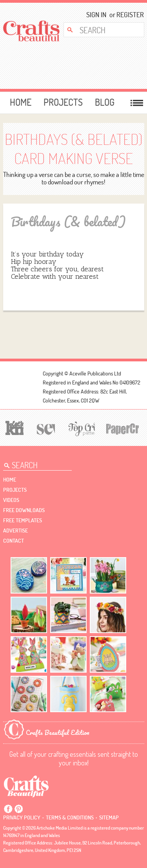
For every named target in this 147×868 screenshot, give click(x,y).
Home (21, 102)
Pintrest (18, 809)
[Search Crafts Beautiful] (101, 30)
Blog (105, 102)
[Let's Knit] (14, 427)
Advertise (15, 531)
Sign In (96, 15)
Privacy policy (22, 817)
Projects (63, 102)
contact (14, 541)
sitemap (109, 817)
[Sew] (45, 428)
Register (128, 15)
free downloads (24, 510)
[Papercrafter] (122, 428)
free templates (23, 520)
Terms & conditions (70, 817)
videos (11, 500)
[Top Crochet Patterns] (80, 428)
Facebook (8, 809)
